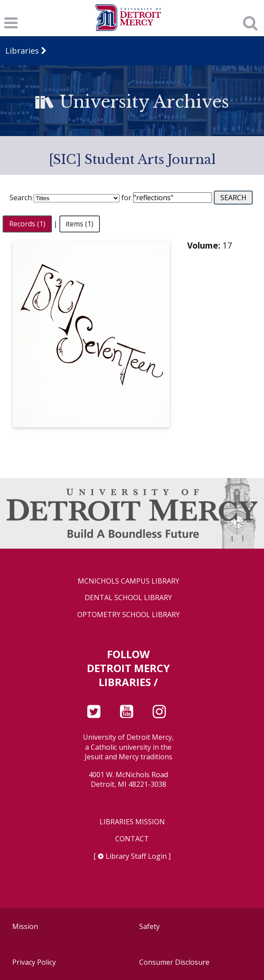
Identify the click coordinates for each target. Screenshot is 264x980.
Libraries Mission (132, 822)
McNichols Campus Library (129, 581)
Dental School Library (128, 598)
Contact (132, 839)
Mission (25, 926)
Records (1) (27, 224)
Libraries (22, 51)
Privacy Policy (34, 962)
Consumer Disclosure (174, 962)
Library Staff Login (136, 856)
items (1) (79, 224)
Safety (149, 926)
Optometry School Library (129, 615)
